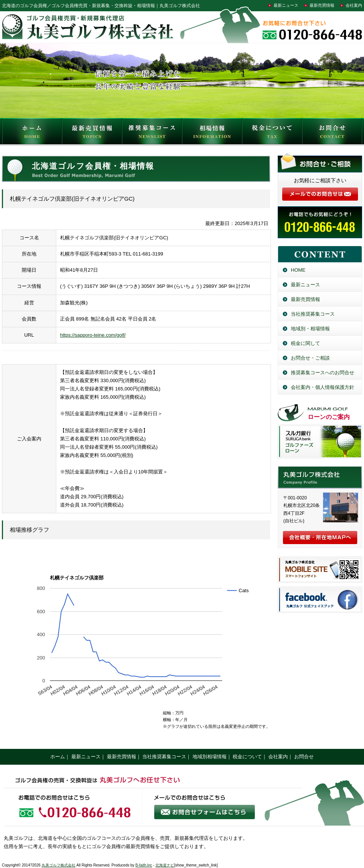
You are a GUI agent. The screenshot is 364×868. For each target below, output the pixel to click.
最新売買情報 (322, 5)
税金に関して (305, 343)
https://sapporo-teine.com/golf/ (93, 335)
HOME (32, 133)
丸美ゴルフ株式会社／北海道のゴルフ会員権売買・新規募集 (320, 477)
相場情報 (212, 133)
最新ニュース (286, 5)
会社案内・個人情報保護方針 (323, 387)
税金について (272, 133)
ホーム (58, 757)
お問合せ (332, 133)
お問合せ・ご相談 (310, 358)
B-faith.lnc (144, 865)
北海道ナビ (165, 865)
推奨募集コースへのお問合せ (323, 373)
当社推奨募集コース (313, 314)
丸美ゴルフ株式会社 (59, 865)
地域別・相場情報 (310, 329)
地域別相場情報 (210, 757)
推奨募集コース (152, 133)
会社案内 (354, 5)
